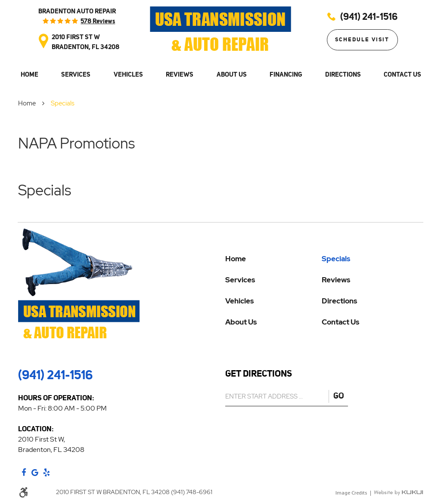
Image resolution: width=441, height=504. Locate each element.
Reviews (180, 74)
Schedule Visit (362, 39)
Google (35, 473)
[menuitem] (29, 75)
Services (76, 74)
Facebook (24, 473)
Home (30, 74)
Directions (343, 74)
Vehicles (128, 74)
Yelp (47, 473)
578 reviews (98, 21)
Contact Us (402, 74)
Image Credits (351, 493)
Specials (63, 103)
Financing (286, 74)
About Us (232, 74)
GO (339, 396)
